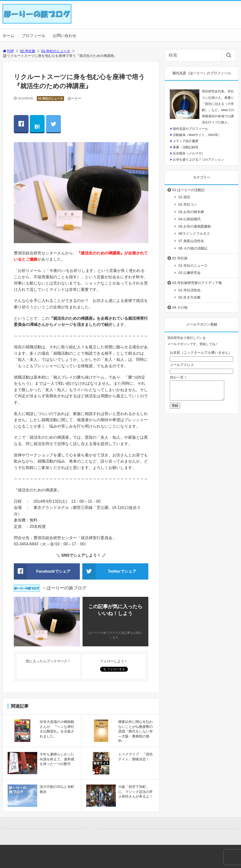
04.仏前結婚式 (189, 219)
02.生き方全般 (189, 297)
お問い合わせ (65, 36)
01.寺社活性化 (189, 290)
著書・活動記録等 (186, 147)
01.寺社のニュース (56, 51)
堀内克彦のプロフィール (190, 129)
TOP (8, 51)
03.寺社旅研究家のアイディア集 (197, 283)
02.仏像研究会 (189, 273)
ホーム (8, 36)
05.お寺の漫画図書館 (195, 226)
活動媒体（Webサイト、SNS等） (197, 135)
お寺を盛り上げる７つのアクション (198, 159)
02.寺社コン (188, 204)
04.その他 (180, 307)
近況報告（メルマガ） (189, 153)
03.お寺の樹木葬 (191, 212)
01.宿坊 (184, 197)
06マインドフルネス (194, 234)
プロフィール (34, 36)
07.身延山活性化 (191, 241)
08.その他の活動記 (193, 248)
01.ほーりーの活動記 (188, 190)
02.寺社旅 (27, 51)
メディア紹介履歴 (186, 141)
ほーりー (74, 98)
